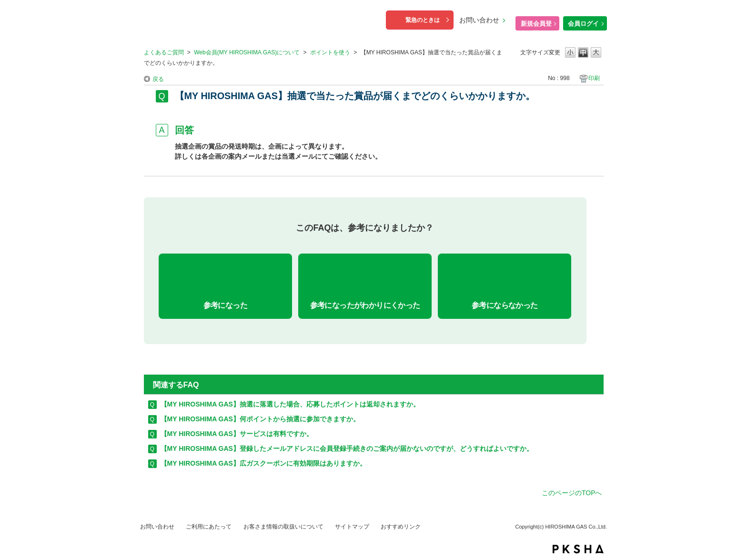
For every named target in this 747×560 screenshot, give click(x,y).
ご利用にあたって (209, 527)
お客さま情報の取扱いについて (283, 527)
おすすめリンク (401, 527)
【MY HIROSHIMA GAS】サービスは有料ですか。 (237, 434)
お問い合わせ (479, 20)
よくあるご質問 (164, 52)
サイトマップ (352, 527)
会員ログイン (583, 25)
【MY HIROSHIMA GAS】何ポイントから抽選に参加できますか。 (260, 419)
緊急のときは (423, 20)
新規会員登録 (536, 25)
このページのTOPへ (572, 493)
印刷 (594, 78)
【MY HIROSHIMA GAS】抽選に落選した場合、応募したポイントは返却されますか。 (290, 404)
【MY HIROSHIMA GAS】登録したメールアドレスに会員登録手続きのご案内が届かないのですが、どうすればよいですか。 (347, 448)
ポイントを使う (330, 52)
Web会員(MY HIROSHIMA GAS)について (247, 52)
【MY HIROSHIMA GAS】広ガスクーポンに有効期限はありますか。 (263, 463)
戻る (158, 79)
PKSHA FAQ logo (578, 549)
